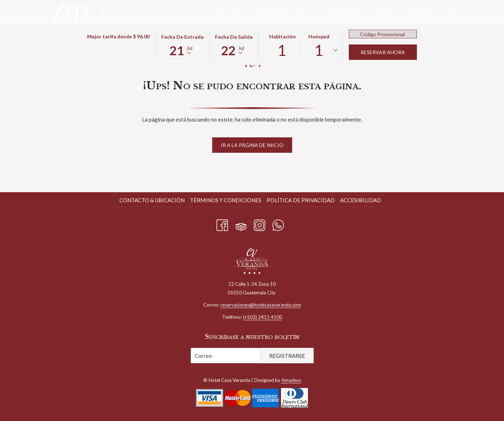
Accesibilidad (361, 200)
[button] (182, 44)
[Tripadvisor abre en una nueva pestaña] (241, 224)
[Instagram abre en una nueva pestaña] (260, 224)
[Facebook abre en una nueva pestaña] (222, 224)
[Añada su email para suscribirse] (226, 356)
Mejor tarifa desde (118, 36)
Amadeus (291, 380)
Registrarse (287, 356)
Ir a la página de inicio (252, 145)
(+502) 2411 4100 (263, 317)
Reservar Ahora (383, 52)
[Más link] (448, 12)
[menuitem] (224, 12)
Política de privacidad (301, 200)
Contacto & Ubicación (152, 200)
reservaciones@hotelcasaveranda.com (261, 305)
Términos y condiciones (226, 200)
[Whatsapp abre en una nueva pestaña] (278, 224)
